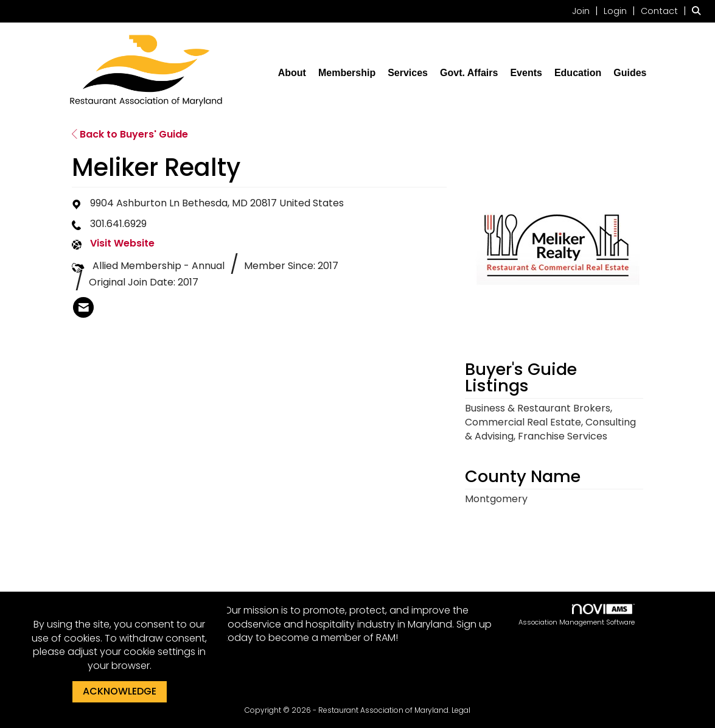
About (292, 73)
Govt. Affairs (469, 73)
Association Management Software (577, 616)
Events (526, 73)
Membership (347, 73)
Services (408, 73)
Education (578, 73)
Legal (461, 710)
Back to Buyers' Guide (130, 134)
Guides (630, 73)
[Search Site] (699, 11)
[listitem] (587, 11)
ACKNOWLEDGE (120, 691)
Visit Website (122, 243)
